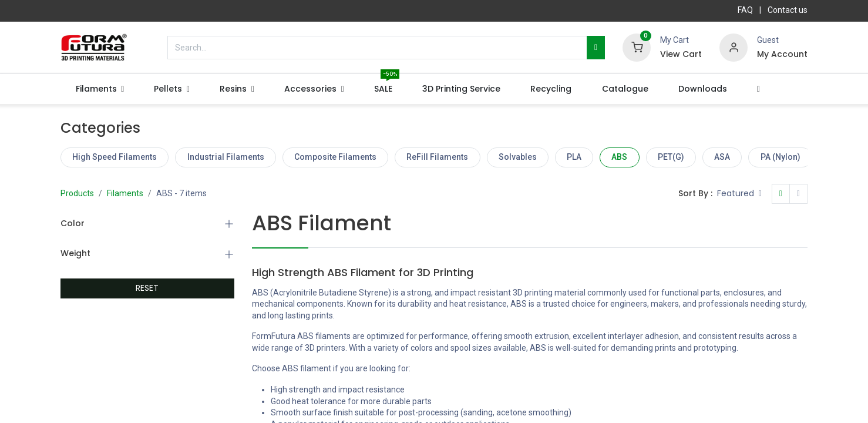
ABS (619, 157)
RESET (147, 288)
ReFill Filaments (437, 157)
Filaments (125, 193)
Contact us (788, 10)
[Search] (596, 48)
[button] (758, 89)
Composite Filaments (335, 157)
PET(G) (671, 157)
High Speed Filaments (115, 157)
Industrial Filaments (226, 157)
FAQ (745, 10)
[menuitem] (383, 89)
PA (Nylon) (780, 157)
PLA (574, 157)
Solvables (518, 157)
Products (77, 193)
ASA (722, 157)
